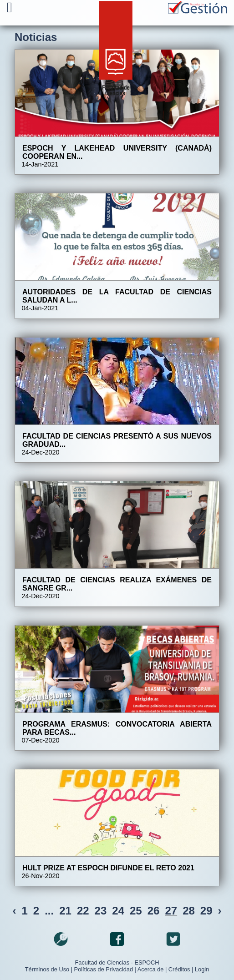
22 (83, 911)
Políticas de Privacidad (104, 969)
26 (154, 911)
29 (206, 911)
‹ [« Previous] (14, 911)
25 (136, 911)
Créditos (179, 969)
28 (189, 911)
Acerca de (151, 969)
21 (65, 911)
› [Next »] (220, 911)
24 (118, 911)
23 (101, 911)
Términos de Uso (47, 969)
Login (202, 969)
